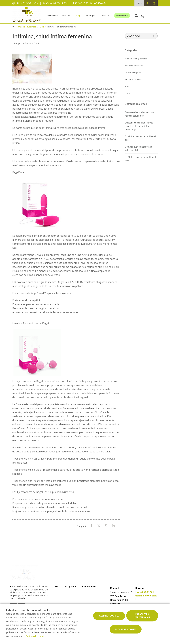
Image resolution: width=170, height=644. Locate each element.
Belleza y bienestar (134, 66)
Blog (78, 16)
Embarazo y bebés (133, 79)
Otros (127, 93)
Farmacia (51, 16)
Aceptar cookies (109, 616)
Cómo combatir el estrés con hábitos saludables (139, 114)
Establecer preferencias (142, 616)
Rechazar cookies (126, 629)
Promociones (122, 16)
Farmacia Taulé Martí (26, 27)
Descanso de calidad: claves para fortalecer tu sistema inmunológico (139, 126)
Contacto (105, 16)
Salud (127, 86)
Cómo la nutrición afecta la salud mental (138, 148)
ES (139, 3)
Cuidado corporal (133, 73)
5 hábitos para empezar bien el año (140, 138)
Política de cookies (36, 636)
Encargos (90, 16)
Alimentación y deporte (136, 59)
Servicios (66, 16)
